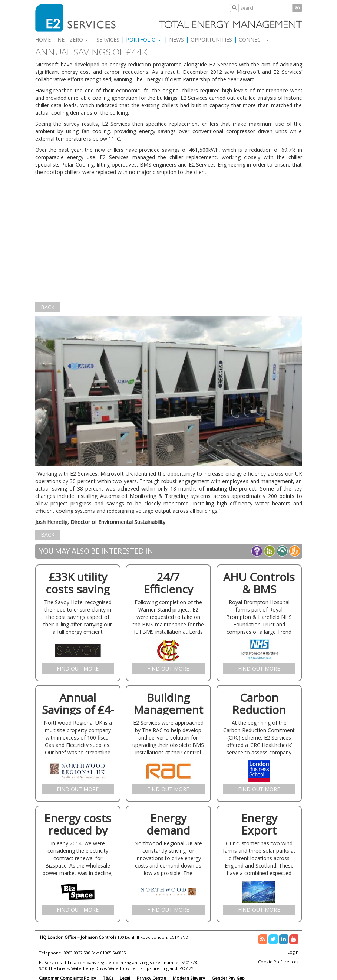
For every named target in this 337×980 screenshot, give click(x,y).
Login (293, 952)
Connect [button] (254, 40)
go (297, 8)
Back (48, 307)
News (176, 40)
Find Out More (78, 668)
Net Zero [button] (73, 40)
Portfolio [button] (143, 40)
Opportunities (211, 40)
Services (108, 40)
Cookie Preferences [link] (278, 962)
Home (43, 40)
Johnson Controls (98, 937)
